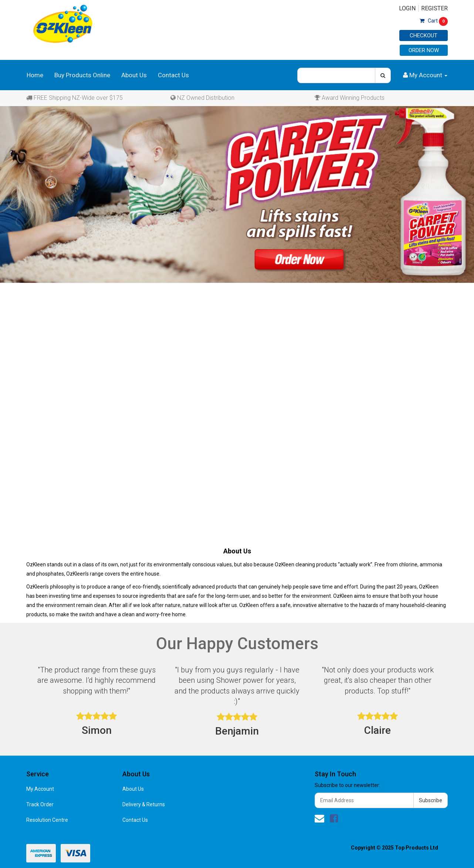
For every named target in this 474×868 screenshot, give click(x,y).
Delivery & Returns (144, 804)
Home (35, 75)
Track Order (40, 804)
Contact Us (173, 75)
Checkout (424, 35)
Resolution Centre (47, 820)
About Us (134, 75)
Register (434, 8)
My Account (40, 789)
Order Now (424, 50)
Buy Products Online (82, 75)
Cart (434, 21)
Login (407, 8)
